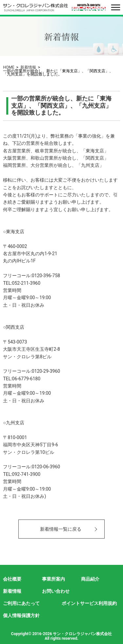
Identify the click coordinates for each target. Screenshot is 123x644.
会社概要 (12, 579)
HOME (9, 67)
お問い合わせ (56, 591)
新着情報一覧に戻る (61, 529)
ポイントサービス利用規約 (89, 603)
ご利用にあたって (21, 603)
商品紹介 (90, 579)
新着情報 (28, 67)
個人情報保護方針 (21, 615)
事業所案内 (53, 579)
